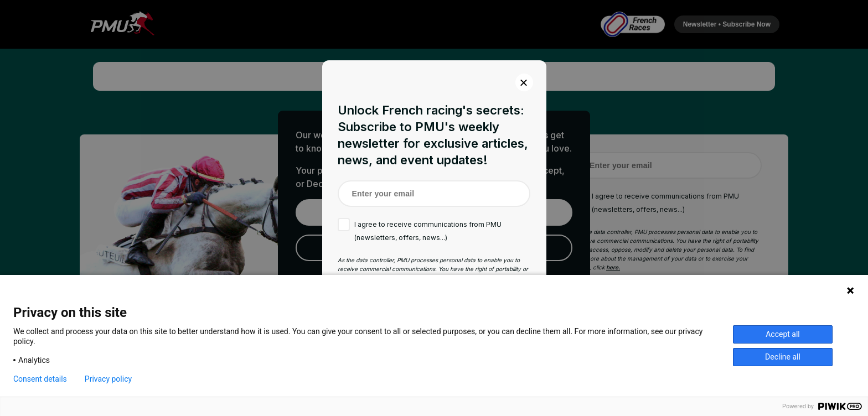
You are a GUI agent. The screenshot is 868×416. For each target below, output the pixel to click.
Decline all (783, 357)
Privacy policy (108, 379)
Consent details (40, 379)
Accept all (783, 334)
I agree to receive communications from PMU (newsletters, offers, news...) (428, 231)
